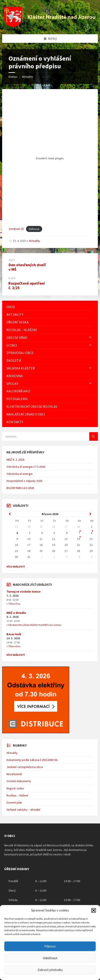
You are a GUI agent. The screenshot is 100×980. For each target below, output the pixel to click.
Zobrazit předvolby (50, 970)
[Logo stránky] (50, 26)
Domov (13, 77)
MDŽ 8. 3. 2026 (15, 460)
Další (12, 278)
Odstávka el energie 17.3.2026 (26, 467)
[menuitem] (50, 307)
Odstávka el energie (20, 474)
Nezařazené (14, 774)
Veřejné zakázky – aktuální (23, 810)
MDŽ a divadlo (16, 613)
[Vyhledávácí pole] (50, 436)
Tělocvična (14, 604)
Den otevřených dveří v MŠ (27, 267)
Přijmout (50, 946)
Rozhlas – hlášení (17, 795)
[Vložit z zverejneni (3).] (50, 158)
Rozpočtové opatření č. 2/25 (27, 285)
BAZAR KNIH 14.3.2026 (20, 488)
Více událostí (16, 567)
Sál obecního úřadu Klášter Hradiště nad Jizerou (35, 625)
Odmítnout (50, 958)
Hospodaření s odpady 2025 (24, 481)
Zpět (12, 260)
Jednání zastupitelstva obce (25, 767)
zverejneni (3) (16, 229)
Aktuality (28, 77)
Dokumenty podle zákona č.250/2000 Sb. (32, 760)
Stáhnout (34, 229)
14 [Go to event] (78, 539)
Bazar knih (14, 634)
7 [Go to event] (79, 533)
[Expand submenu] (90, 338)
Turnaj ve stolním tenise (24, 592)
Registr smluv (15, 788)
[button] (94, 910)
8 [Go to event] (92, 533)
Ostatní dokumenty (19, 781)
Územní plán (14, 802)
